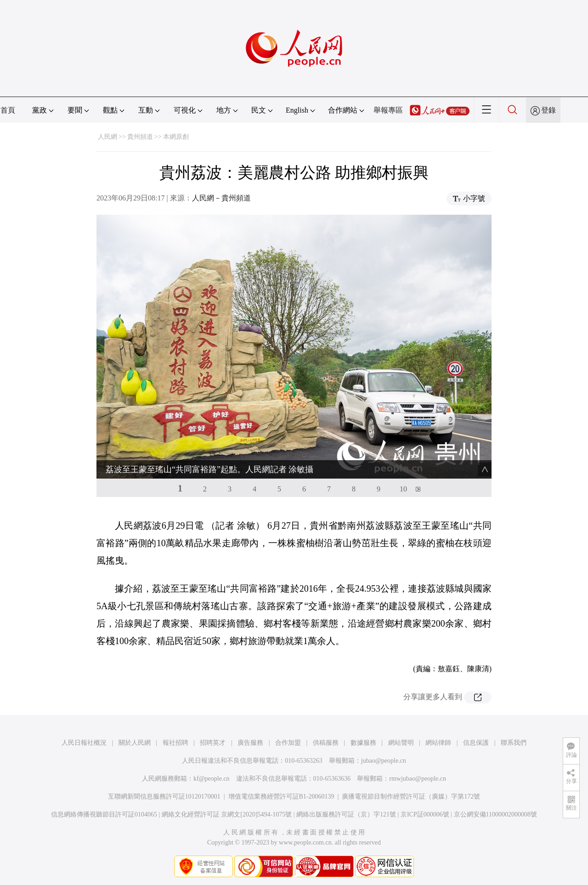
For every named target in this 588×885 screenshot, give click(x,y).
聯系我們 (514, 743)
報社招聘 (175, 743)
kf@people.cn (212, 779)
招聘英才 (213, 743)
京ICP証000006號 (425, 814)
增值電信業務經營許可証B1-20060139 (281, 796)
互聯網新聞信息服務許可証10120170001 (164, 796)
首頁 (8, 110)
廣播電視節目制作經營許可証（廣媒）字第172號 (411, 796)
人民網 (107, 137)
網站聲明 (401, 743)
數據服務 (363, 743)
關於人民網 (135, 743)
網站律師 (438, 743)
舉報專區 (388, 110)
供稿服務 (326, 743)
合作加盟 (288, 743)
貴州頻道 (140, 137)
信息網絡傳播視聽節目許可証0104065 (104, 814)
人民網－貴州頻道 (221, 198)
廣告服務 (250, 743)
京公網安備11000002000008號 (495, 814)
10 (403, 489)
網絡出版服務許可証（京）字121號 (346, 814)
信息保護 (476, 743)
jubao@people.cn (384, 761)
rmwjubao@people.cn (418, 779)
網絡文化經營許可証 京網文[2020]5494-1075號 (227, 814)
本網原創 (176, 137)
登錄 (548, 110)
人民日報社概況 (84, 743)
